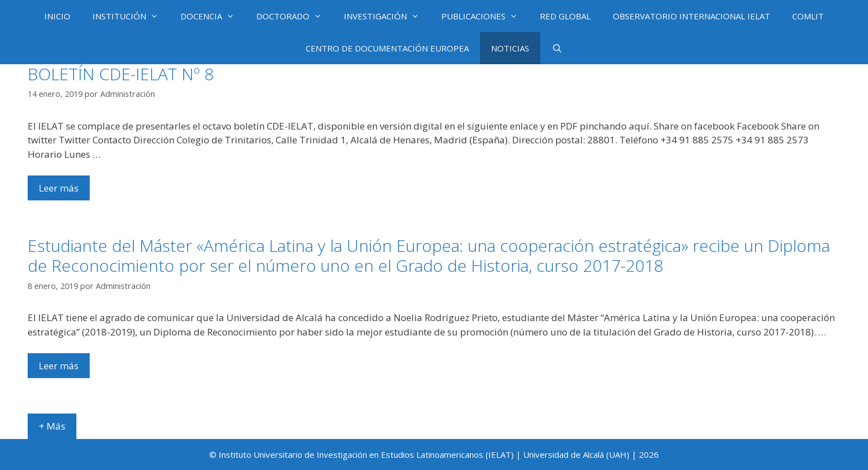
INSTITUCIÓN (131, 16)
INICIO (57, 16)
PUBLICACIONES (485, 16)
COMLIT (808, 16)
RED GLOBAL (565, 16)
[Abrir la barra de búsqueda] (557, 48)
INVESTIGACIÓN (387, 16)
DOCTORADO (294, 16)
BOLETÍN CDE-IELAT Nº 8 (121, 74)
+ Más (52, 426)
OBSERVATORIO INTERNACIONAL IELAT (691, 16)
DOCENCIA (213, 16)
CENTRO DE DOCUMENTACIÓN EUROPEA (387, 48)
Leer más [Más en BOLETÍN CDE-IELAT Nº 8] (59, 188)
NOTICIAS (510, 48)
